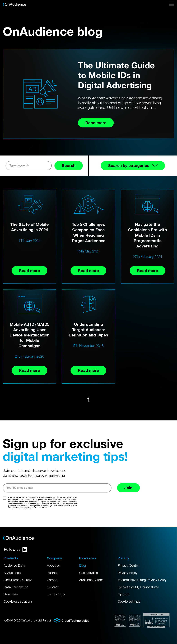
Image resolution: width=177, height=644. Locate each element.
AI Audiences (13, 573)
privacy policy (25, 508)
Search (69, 165)
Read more (29, 271)
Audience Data (14, 565)
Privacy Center (128, 565)
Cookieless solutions (18, 601)
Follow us (15, 549)
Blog (82, 565)
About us (53, 565)
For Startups (56, 594)
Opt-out (124, 594)
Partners (53, 573)
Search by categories (133, 165)
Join (128, 488)
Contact (53, 587)
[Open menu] (171, 4)
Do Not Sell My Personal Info (138, 587)
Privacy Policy (128, 573)
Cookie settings (129, 601)
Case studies (88, 573)
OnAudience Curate (18, 580)
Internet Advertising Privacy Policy (142, 580)
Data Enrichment (16, 587)
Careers (53, 580)
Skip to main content (0, 0)
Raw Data (11, 594)
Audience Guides (91, 580)
